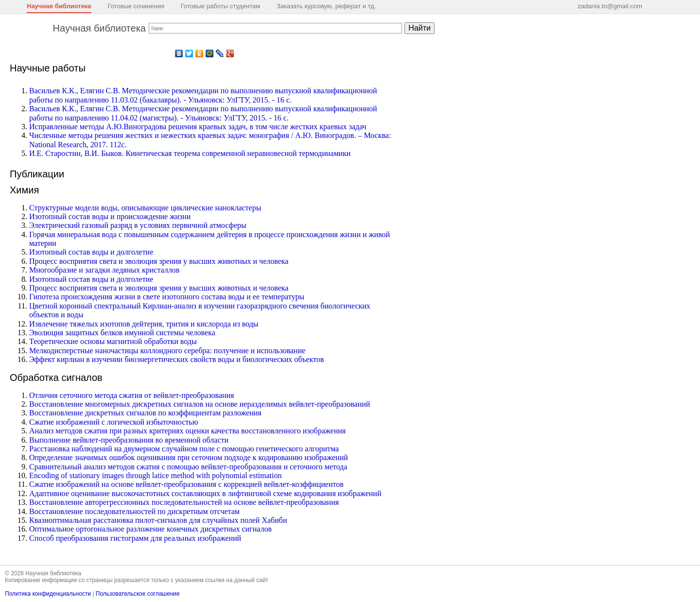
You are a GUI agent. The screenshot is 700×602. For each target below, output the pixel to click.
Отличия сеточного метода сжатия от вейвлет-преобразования (131, 395)
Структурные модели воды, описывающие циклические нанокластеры (145, 208)
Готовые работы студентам (221, 6)
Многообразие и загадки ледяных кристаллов (104, 270)
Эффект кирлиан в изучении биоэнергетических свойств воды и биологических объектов (176, 359)
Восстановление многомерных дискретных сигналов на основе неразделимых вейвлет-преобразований (200, 404)
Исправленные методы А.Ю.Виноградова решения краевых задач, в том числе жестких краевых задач (198, 127)
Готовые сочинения (136, 6)
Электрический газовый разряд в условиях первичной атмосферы (138, 225)
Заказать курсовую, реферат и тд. (326, 6)
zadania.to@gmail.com (610, 6)
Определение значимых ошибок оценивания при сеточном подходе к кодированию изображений (189, 457)
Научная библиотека (59, 6)
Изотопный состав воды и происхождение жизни (110, 216)
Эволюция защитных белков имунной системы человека (122, 333)
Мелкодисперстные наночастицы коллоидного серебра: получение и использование (167, 351)
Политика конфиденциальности (48, 594)
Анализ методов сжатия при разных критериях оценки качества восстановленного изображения (187, 431)
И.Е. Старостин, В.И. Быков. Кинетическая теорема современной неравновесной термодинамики (190, 153)
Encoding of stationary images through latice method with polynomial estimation (155, 475)
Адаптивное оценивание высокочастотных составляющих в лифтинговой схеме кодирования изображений (205, 493)
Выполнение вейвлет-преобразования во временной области (129, 440)
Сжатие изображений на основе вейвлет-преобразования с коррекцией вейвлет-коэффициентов (186, 484)
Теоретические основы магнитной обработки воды (113, 341)
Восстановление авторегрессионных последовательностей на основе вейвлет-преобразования (184, 502)
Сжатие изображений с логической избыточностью (114, 422)
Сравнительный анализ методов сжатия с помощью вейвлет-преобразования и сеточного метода (188, 467)
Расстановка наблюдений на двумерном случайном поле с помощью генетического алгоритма (184, 449)
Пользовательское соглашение (138, 594)
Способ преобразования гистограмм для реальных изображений (135, 538)
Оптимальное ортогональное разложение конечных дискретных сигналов (150, 529)
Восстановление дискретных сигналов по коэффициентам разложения (145, 413)
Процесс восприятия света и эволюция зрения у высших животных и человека (159, 261)
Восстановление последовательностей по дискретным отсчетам (134, 511)
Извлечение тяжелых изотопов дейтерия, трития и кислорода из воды (144, 324)
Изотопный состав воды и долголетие (91, 252)
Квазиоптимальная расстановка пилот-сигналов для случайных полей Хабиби (158, 520)
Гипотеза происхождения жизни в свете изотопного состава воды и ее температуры (167, 297)
